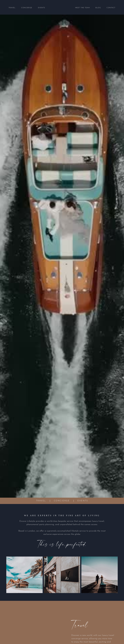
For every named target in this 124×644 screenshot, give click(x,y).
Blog (98, 8)
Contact (111, 8)
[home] (60, 8)
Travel (12, 8)
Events (42, 8)
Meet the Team (83, 8)
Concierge (27, 8)
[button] (12, 8)
